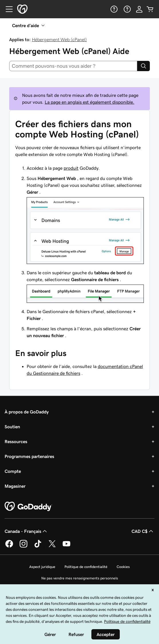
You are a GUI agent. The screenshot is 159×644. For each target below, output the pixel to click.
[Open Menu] (7, 9)
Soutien (12, 427)
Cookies (123, 567)
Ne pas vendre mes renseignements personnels (80, 578)
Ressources (16, 441)
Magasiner (15, 486)
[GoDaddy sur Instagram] (23, 547)
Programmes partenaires (29, 456)
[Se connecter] (139, 9)
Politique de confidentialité (86, 567)
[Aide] (113, 9)
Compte (13, 471)
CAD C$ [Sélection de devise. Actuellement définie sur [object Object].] (143, 531)
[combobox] (73, 66)
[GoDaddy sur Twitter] (52, 547)
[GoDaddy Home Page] (28, 507)
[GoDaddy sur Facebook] (9, 547)
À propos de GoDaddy (27, 412)
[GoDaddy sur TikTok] (38, 547)
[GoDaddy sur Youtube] (66, 547)
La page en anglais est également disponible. (90, 102)
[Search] (144, 66)
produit (71, 168)
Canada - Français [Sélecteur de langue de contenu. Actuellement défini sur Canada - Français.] (26, 531)
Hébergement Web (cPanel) (59, 39)
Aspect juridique (42, 567)
